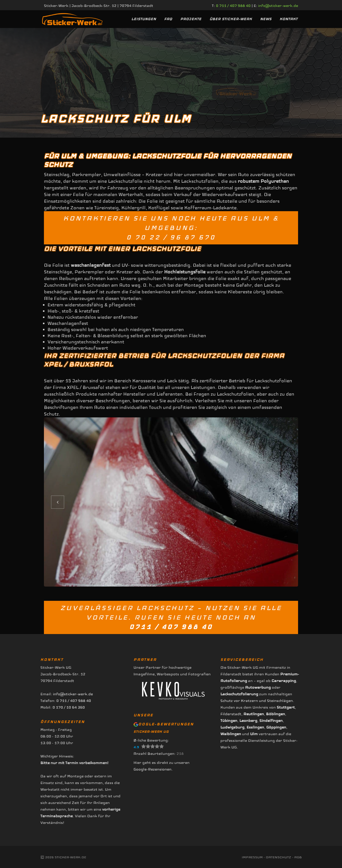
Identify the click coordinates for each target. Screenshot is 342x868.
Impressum (252, 857)
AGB (298, 857)
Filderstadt (231, 714)
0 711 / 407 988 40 (233, 6)
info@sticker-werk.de (278, 6)
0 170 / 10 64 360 (69, 707)
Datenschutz (278, 857)
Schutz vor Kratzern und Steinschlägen (257, 701)
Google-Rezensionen (152, 769)
